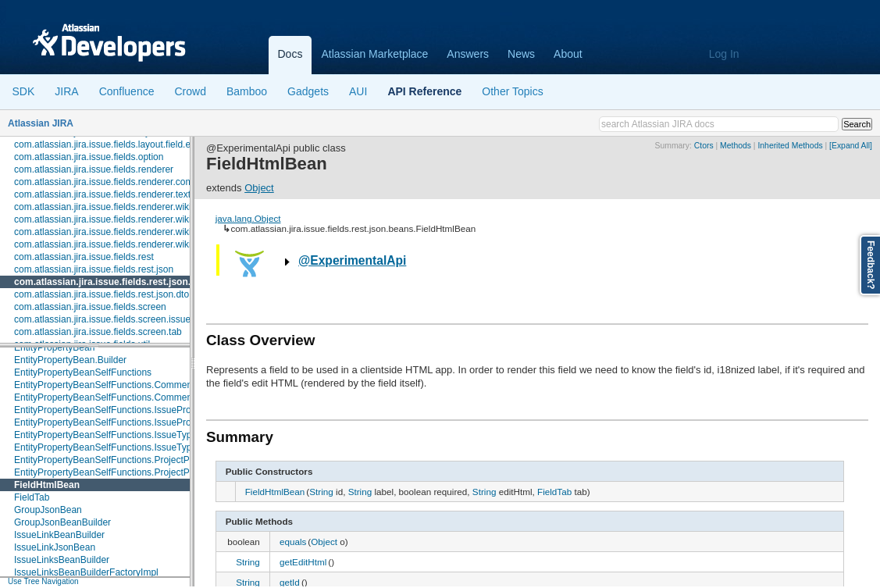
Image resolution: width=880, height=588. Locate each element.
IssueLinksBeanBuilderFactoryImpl (86, 572)
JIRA (66, 91)
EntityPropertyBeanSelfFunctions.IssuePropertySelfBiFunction (143, 410)
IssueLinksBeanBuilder (62, 560)
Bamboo (247, 91)
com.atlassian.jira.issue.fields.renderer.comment (114, 182)
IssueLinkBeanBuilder (59, 535)
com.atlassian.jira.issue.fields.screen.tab (98, 332)
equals (293, 542)
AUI (358, 91)
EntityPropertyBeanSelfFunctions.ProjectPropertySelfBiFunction (147, 460)
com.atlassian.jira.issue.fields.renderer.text (102, 194)
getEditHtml (303, 562)
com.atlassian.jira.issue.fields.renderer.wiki (103, 207)
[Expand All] (851, 146)
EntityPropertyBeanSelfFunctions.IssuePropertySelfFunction (139, 422)
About (568, 54)
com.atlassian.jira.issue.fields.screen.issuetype (111, 319)
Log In (724, 54)
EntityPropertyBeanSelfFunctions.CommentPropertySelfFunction (148, 397)
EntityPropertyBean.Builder (70, 360)
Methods (736, 146)
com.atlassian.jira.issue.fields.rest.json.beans (116, 282)
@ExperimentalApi (352, 260)
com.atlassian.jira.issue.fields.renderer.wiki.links (113, 232)
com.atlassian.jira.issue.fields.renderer (94, 169)
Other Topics (512, 91)
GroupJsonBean (48, 510)
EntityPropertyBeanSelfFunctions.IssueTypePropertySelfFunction (149, 447)
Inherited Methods (790, 146)
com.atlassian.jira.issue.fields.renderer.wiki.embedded (126, 219)
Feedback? (871, 265)
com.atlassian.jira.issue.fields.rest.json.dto (102, 294)
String (321, 492)
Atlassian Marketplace (374, 54)
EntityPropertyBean (54, 347)
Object (259, 188)
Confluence (127, 91)
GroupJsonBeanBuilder (62, 522)
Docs (290, 54)
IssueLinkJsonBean (55, 547)
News (521, 54)
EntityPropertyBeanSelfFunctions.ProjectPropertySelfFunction (143, 472)
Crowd (190, 91)
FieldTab (32, 497)
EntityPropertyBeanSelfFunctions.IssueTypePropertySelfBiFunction (153, 435)
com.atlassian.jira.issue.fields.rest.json (94, 269)
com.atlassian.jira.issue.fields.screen (90, 307)
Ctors (704, 146)
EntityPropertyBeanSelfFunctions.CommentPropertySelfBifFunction (154, 385)
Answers (468, 54)
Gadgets (308, 91)
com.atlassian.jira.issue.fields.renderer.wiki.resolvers (123, 244)
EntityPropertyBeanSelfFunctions (83, 372)
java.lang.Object (248, 218)
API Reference (424, 91)
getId (290, 582)
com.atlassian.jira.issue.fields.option (89, 157)
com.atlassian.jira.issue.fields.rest (84, 257)
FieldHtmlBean (47, 485)
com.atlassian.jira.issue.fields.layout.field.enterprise (121, 144)
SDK (24, 91)
